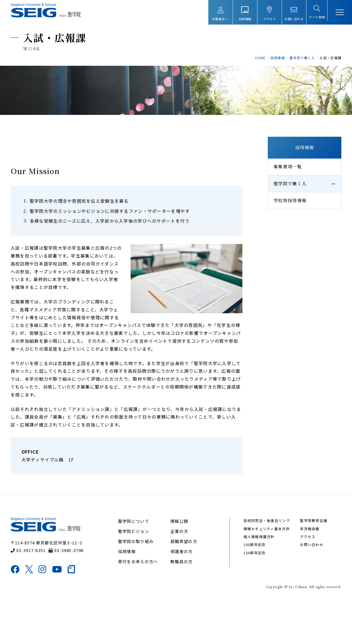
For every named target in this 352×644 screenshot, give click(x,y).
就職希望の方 (184, 585)
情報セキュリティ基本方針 (264, 572)
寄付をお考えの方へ (141, 605)
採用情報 (297, 177)
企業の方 (180, 575)
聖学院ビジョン (137, 575)
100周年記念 (252, 588)
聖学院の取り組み (139, 585)
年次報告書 (305, 572)
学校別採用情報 (283, 230)
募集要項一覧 (281, 196)
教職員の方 (182, 605)
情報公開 (180, 565)
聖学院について (137, 565)
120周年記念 (252, 596)
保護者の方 (182, 595)
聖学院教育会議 (309, 564)
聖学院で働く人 (283, 213)
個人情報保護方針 (257, 580)
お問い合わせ (307, 588)
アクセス (303, 580)
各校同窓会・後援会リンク (265, 564)
